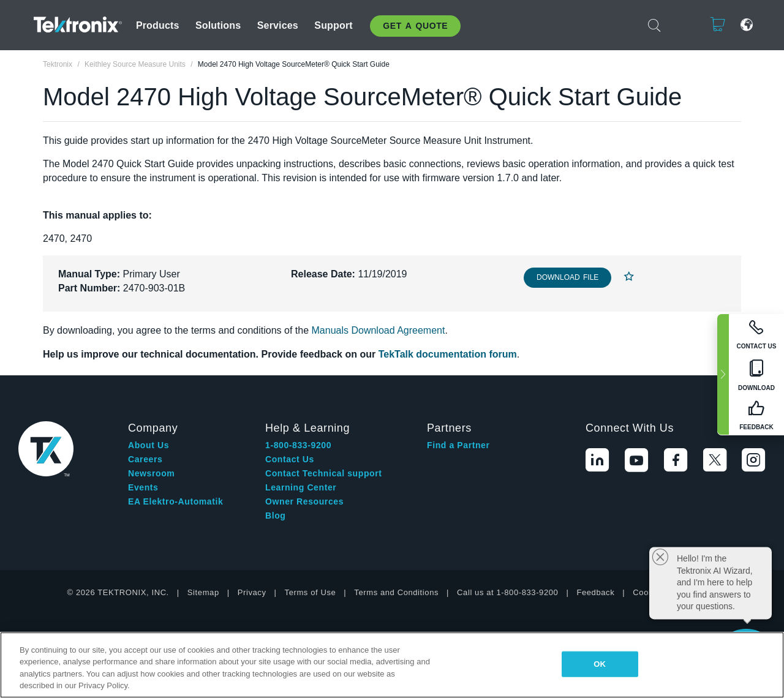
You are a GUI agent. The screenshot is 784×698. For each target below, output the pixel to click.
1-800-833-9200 (298, 445)
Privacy (252, 592)
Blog (276, 516)
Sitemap (203, 592)
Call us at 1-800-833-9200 (507, 592)
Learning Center (301, 487)
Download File (567, 277)
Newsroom (151, 473)
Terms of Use (311, 592)
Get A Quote (415, 26)
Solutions (218, 25)
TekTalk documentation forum (448, 354)
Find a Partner (458, 445)
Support (333, 25)
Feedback (595, 592)
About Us (149, 445)
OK (600, 664)
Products (158, 25)
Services (278, 25)
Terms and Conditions (396, 592)
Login (680, 25)
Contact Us (290, 459)
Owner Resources (304, 501)
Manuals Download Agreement (379, 330)
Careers (145, 459)
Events (143, 487)
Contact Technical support (324, 473)
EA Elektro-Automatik (175, 501)
